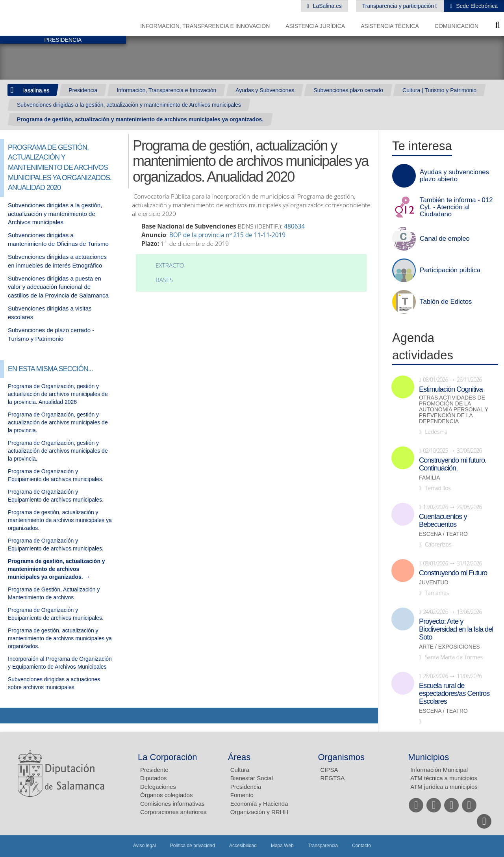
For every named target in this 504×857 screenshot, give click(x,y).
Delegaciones (158, 787)
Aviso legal (145, 846)
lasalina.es (36, 90)
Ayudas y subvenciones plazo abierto (454, 176)
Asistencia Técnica (390, 26)
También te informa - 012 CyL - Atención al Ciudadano (456, 207)
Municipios (428, 757)
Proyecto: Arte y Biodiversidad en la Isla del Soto (456, 629)
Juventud (434, 583)
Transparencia (323, 846)
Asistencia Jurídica (315, 26)
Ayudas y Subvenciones (265, 90)
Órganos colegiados (166, 795)
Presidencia (83, 90)
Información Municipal (439, 770)
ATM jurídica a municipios (444, 787)
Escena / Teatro (443, 534)
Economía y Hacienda (259, 804)
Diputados (154, 778)
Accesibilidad (243, 846)
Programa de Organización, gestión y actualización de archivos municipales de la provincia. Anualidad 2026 (58, 394)
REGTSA (333, 778)
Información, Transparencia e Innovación (205, 26)
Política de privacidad (193, 846)
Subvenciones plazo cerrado (348, 90)
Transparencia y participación (399, 6)
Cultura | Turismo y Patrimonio (439, 90)
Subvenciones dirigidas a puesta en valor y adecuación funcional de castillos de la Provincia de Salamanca (58, 287)
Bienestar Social (252, 778)
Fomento (242, 795)
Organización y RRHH (259, 812)
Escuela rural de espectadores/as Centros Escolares (454, 693)
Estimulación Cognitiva (451, 389)
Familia (430, 478)
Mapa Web (282, 846)
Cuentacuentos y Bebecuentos (443, 521)
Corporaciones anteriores (173, 812)
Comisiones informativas (172, 804)
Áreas (239, 757)
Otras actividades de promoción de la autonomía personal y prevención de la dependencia (454, 410)
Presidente (154, 770)
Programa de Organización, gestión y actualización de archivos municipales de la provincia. (58, 422)
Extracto (170, 265)
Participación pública (450, 270)
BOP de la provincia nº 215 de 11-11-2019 (227, 235)
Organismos (342, 757)
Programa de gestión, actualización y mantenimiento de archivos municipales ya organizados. (140, 119)
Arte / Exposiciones (449, 647)
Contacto (361, 846)
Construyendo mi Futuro (453, 573)
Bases (164, 280)
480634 (295, 226)
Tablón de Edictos (446, 302)
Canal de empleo (445, 239)
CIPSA (329, 770)
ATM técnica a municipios (444, 778)
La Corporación (167, 757)
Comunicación (457, 26)
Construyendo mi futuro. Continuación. (453, 464)
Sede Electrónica (476, 6)
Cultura (240, 770)
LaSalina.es (327, 6)
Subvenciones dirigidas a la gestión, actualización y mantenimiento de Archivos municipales (129, 105)
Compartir (10, 716)
